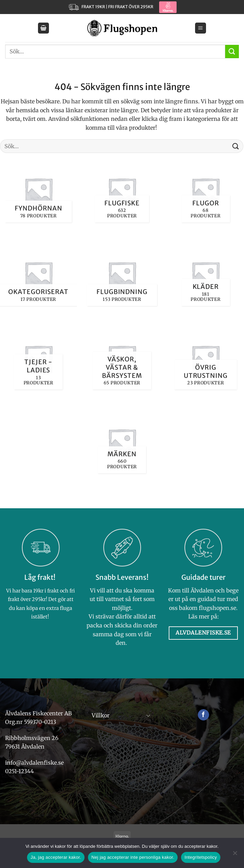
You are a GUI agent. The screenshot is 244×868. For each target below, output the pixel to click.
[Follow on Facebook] (203, 715)
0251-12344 (20, 771)
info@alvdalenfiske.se (34, 763)
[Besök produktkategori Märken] (122, 442)
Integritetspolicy (201, 857)
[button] (43, 28)
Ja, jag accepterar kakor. (56, 857)
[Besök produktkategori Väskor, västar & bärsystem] (122, 359)
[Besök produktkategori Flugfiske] (122, 192)
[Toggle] (148, 715)
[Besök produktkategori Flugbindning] (122, 275)
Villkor (101, 715)
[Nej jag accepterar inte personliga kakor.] (235, 855)
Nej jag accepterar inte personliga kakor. (133, 857)
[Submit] (232, 52)
